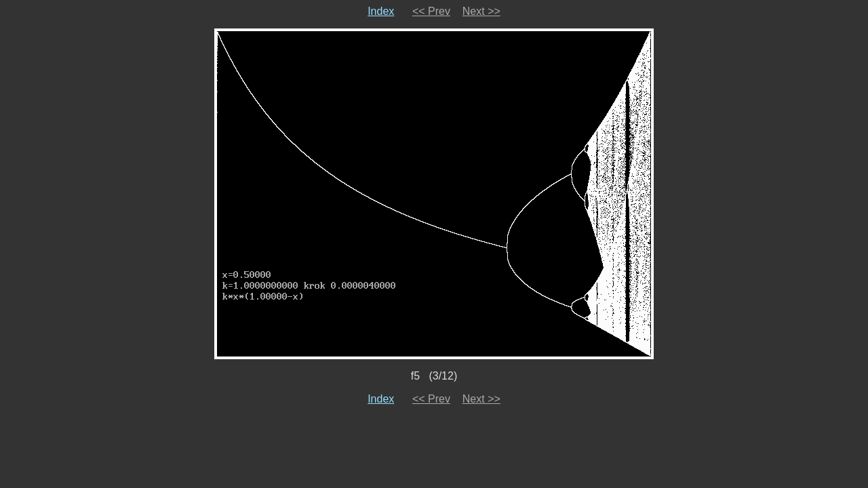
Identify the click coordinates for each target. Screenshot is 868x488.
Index (381, 11)
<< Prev (431, 11)
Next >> (481, 11)
